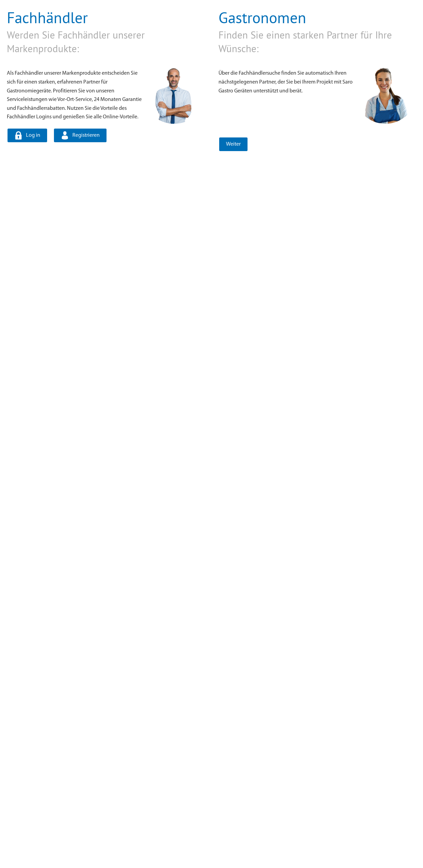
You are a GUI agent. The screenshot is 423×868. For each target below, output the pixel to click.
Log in (32, 135)
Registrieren (85, 135)
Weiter (233, 144)
